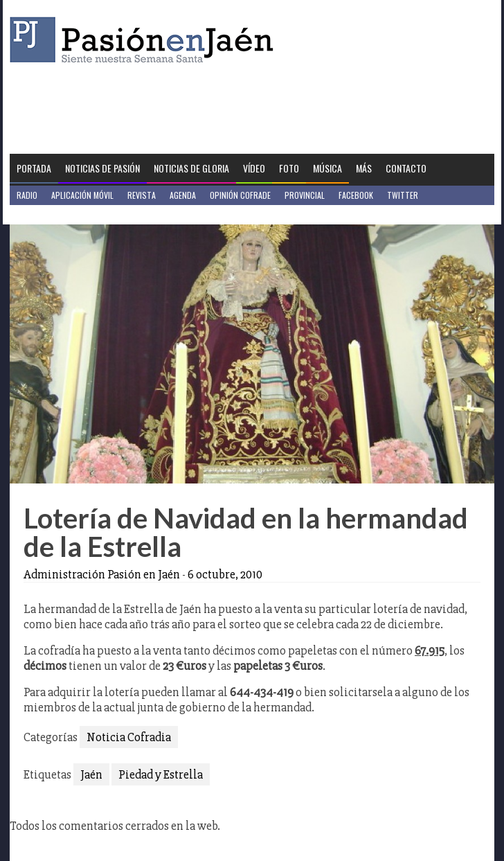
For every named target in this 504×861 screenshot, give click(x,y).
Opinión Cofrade (240, 195)
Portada (34, 168)
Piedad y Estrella (161, 774)
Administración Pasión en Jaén (102, 574)
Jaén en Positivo (47, 214)
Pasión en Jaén (145, 40)
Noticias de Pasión (102, 168)
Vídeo (254, 168)
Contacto (406, 168)
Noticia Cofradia (129, 737)
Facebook (356, 195)
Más (364, 168)
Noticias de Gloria (191, 168)
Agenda (183, 195)
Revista (142, 195)
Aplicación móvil (82, 195)
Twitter (403, 195)
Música (327, 168)
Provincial (305, 195)
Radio (27, 195)
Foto (289, 168)
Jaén (91, 774)
